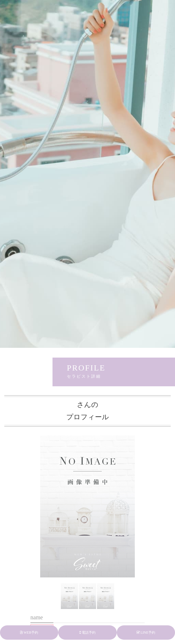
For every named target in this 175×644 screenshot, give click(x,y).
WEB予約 (29, 633)
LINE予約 (146, 633)
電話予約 (87, 633)
